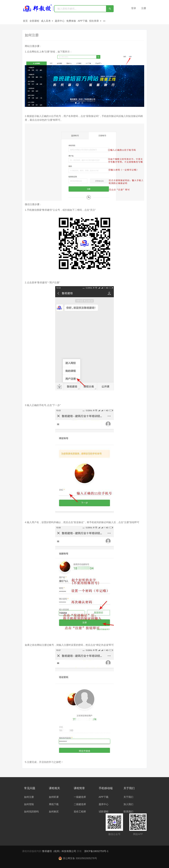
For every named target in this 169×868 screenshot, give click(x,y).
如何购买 (54, 812)
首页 (25, 21)
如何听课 (54, 797)
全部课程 (34, 21)
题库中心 (60, 21)
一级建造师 (80, 797)
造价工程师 (80, 812)
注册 (144, 8)
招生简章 (95, 21)
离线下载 (54, 804)
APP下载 (83, 21)
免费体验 (71, 21)
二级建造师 (80, 804)
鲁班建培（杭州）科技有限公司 (60, 851)
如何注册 (29, 797)
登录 (134, 8)
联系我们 (128, 812)
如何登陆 (29, 804)
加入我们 (128, 804)
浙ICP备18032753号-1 (96, 851)
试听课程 (104, 812)
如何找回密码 (31, 812)
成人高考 (47, 21)
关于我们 (128, 797)
